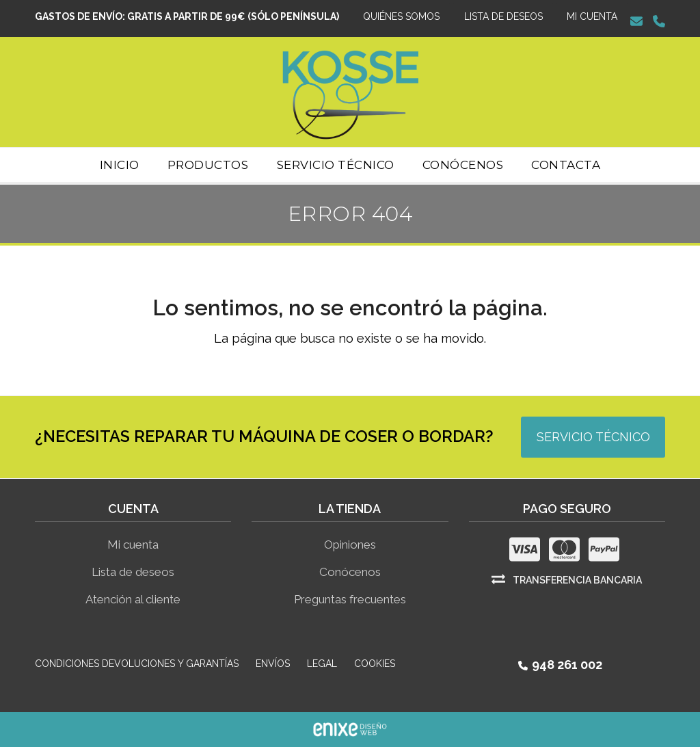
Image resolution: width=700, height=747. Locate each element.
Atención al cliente (133, 599)
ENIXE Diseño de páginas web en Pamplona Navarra (350, 730)
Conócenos (350, 572)
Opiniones (350, 545)
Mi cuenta (133, 545)
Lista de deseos (133, 572)
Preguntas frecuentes (350, 599)
